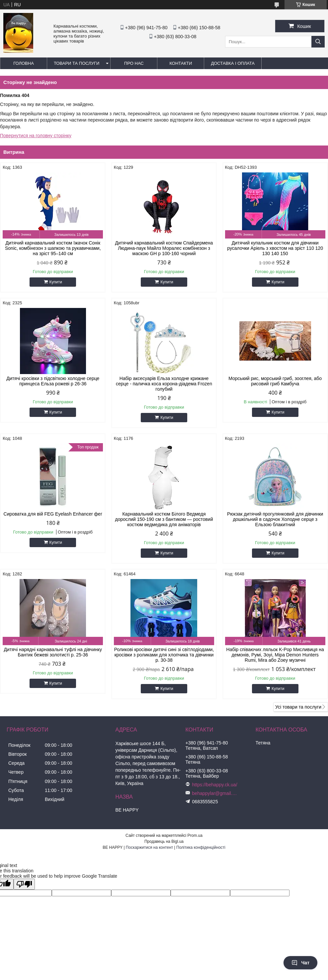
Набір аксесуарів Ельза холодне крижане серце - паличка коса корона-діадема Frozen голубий (164, 384)
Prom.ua (195, 835)
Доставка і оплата (233, 63)
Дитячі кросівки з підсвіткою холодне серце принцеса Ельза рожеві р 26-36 (53, 381)
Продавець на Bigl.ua (164, 841)
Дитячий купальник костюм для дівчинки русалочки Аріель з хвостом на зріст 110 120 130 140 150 (275, 248)
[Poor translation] (24, 884)
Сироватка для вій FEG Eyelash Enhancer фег (53, 514)
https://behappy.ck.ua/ (215, 785)
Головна (24, 63)
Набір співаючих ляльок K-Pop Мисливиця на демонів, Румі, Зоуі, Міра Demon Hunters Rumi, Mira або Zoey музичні (275, 655)
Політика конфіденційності (201, 847)
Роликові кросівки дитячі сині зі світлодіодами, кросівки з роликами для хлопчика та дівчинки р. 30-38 (164, 655)
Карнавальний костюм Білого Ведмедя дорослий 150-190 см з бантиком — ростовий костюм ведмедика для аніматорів (164, 519)
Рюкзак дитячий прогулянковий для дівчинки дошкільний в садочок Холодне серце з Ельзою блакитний (275, 519)
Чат (300, 963)
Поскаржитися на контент (149, 847)
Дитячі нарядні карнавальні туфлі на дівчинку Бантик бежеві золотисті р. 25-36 (53, 652)
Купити (56, 282)
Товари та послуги (77, 63)
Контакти (181, 63)
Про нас (134, 63)
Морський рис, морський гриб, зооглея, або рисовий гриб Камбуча (275, 381)
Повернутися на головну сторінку (36, 136)
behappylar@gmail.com (215, 793)
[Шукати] (318, 42)
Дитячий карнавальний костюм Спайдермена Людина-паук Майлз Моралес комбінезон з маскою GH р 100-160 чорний (164, 248)
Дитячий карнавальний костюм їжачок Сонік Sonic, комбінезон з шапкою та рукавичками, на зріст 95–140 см (53, 248)
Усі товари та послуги (298, 707)
